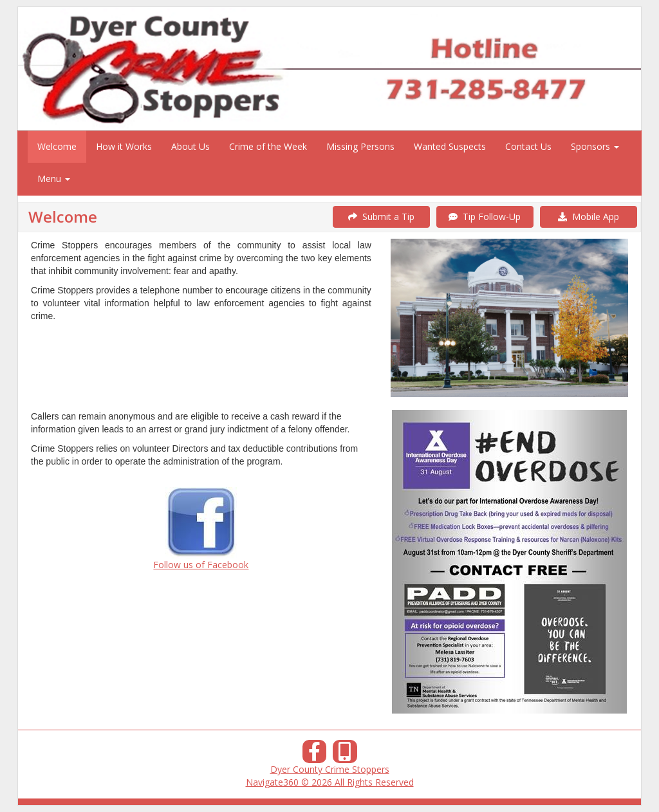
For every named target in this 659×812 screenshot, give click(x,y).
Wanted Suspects (450, 146)
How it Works (124, 146)
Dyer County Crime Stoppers (330, 769)
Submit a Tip (381, 217)
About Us (190, 146)
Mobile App (589, 217)
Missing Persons (360, 146)
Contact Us (528, 146)
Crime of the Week (268, 146)
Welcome (57, 146)
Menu (54, 179)
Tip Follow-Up (485, 217)
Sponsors (595, 146)
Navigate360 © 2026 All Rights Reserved (330, 782)
